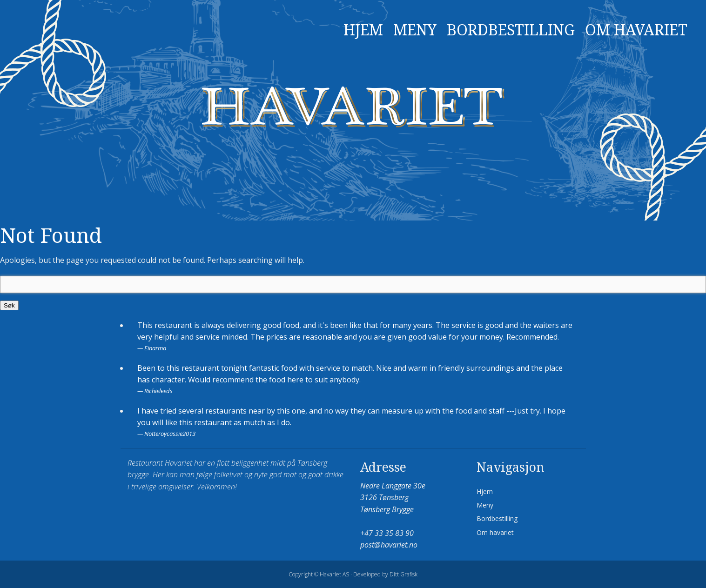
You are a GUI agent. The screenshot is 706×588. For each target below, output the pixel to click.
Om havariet (636, 30)
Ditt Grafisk (403, 574)
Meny (415, 30)
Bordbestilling (511, 30)
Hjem (363, 30)
